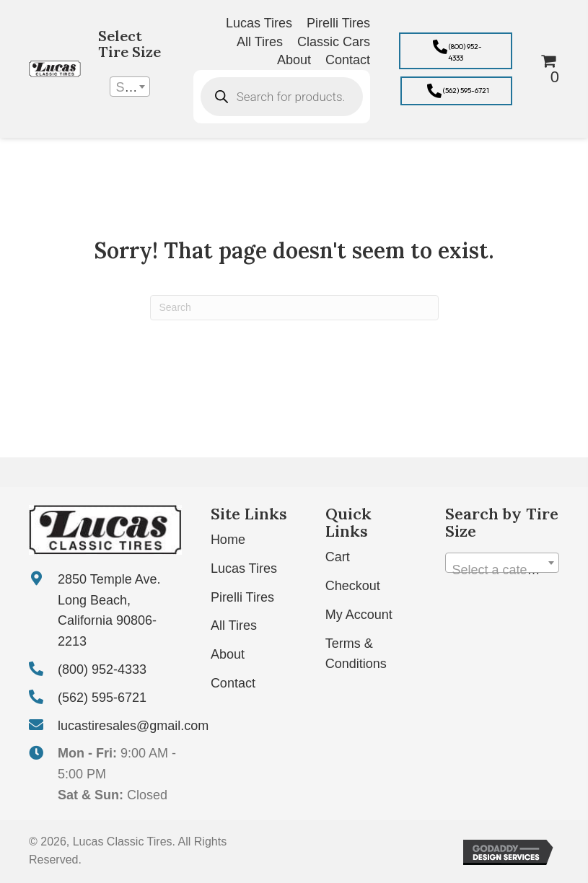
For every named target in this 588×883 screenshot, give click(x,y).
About (228, 654)
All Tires (234, 625)
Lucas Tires (244, 568)
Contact (233, 683)
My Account (359, 615)
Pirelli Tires (242, 597)
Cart (338, 557)
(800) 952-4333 (102, 669)
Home (228, 540)
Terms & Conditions (356, 654)
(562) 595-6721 (102, 698)
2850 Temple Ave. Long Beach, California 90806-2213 (109, 610)
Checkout (353, 586)
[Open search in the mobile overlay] (282, 97)
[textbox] (130, 87)
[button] (456, 51)
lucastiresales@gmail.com (133, 726)
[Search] (294, 308)
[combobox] (130, 87)
